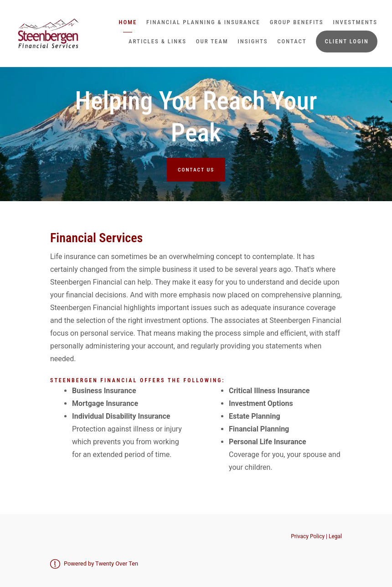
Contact (292, 41)
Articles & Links (157, 41)
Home (128, 22)
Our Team (212, 41)
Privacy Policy (308, 536)
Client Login (346, 41)
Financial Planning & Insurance (203, 22)
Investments (355, 22)
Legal (335, 536)
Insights (253, 41)
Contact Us (196, 170)
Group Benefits (297, 22)
